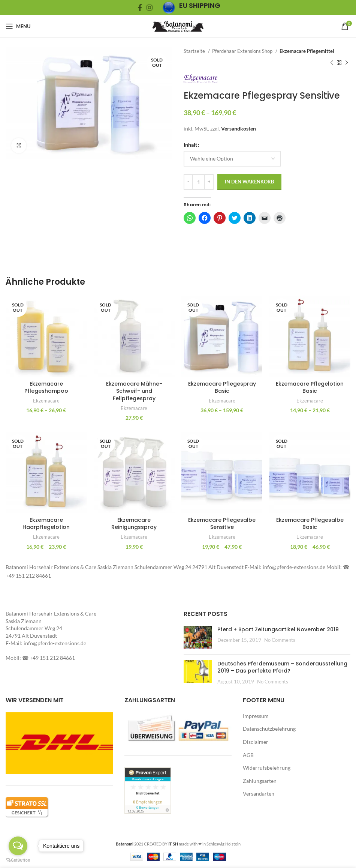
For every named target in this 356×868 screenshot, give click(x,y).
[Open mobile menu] (18, 26)
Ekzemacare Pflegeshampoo (46, 387)
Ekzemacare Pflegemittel (307, 51)
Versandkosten (239, 128)
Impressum (256, 716)
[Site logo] (178, 26)
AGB (248, 755)
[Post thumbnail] (198, 637)
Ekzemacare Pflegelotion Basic (310, 387)
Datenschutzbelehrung (269, 729)
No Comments (280, 640)
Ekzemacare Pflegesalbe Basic (310, 523)
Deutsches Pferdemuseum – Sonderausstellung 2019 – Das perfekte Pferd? (282, 667)
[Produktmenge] (199, 182)
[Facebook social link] (140, 8)
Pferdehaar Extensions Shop (243, 51)
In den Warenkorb (249, 182)
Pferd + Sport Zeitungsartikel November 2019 (278, 629)
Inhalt (190, 145)
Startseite (195, 51)
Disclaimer (256, 741)
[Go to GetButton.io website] (18, 860)
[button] (89, 103)
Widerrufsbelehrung (267, 767)
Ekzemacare (46, 400)
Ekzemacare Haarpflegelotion (46, 523)
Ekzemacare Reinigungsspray (134, 523)
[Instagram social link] (150, 8)
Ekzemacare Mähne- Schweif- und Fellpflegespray (134, 390)
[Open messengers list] (18, 846)
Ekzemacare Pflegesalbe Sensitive (222, 523)
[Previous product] (332, 63)
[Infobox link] (191, 8)
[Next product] (347, 63)
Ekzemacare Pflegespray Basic (222, 387)
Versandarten (259, 794)
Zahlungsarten (260, 780)
